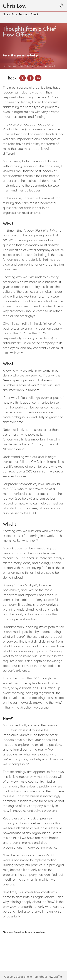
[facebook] (30, 78)
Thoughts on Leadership (24, 56)
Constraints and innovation (29, 932)
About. (35, 14)
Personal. (24, 14)
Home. (7, 14)
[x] (23, 78)
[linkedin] (38, 78)
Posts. (15, 14)
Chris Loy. (15, 6)
